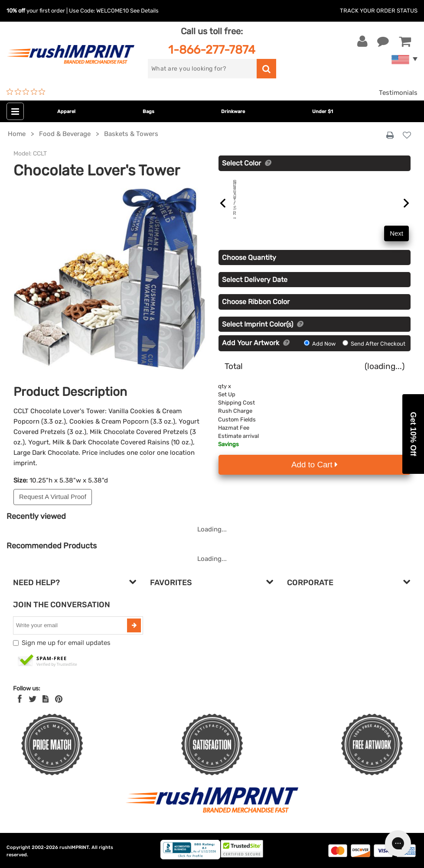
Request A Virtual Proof (53, 497)
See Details (144, 11)
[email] (71, 625)
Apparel (66, 112)
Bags (148, 112)
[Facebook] (20, 699)
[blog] (46, 699)
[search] (202, 69)
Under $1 (323, 112)
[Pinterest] (59, 699)
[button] (413, 434)
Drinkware (233, 112)
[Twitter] (33, 699)
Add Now (320, 354)
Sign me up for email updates (66, 643)
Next (396, 243)
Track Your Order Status (379, 11)
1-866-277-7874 (212, 50)
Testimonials (398, 93)
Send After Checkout (374, 354)
